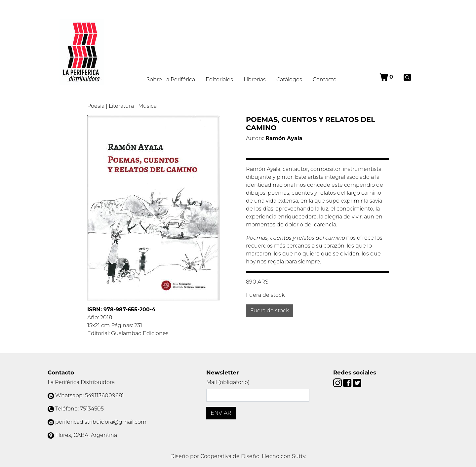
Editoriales (219, 79)
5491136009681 (104, 395)
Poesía (96, 106)
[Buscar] (407, 77)
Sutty (298, 456)
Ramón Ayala (284, 138)
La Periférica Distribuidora (81, 382)
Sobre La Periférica (171, 79)
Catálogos (289, 79)
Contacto (325, 79)
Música (147, 106)
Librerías (255, 79)
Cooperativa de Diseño (230, 456)
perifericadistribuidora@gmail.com (101, 422)
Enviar (221, 413)
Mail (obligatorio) (228, 382)
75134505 (92, 409)
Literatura (121, 106)
